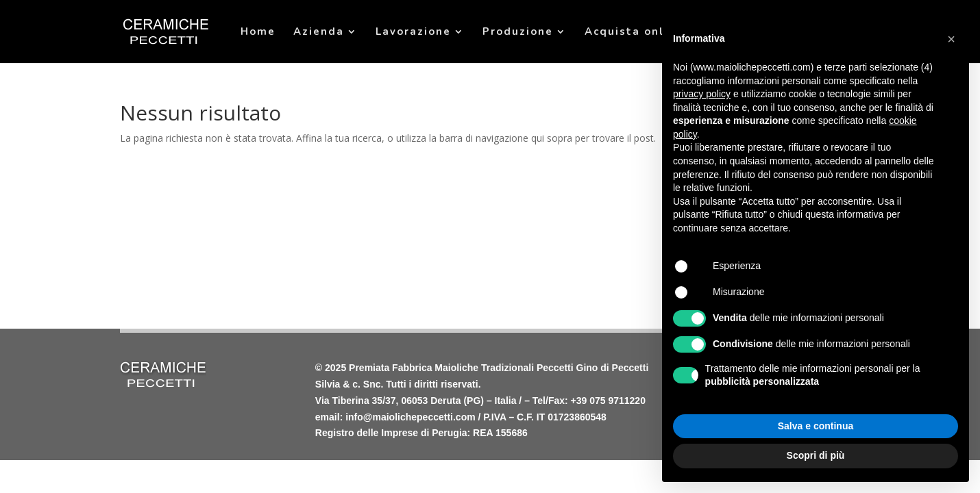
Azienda (319, 33)
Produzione (518, 33)
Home (258, 33)
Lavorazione (413, 33)
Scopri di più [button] (816, 455)
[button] (951, 39)
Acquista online (634, 33)
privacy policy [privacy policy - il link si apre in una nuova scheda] (702, 94)
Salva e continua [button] (816, 426)
